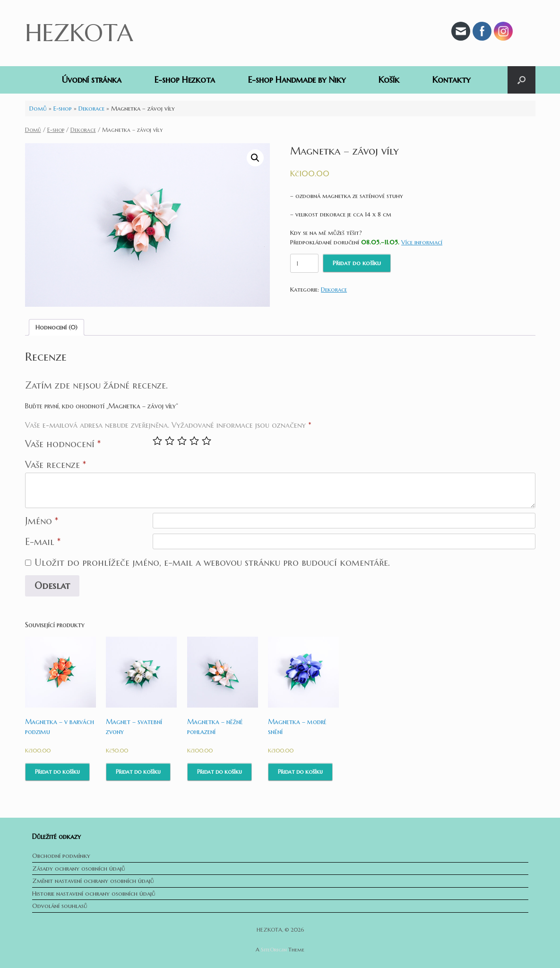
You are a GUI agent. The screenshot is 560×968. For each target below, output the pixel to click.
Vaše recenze (56, 465)
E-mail (43, 542)
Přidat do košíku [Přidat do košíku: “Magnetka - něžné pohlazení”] (220, 772)
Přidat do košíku (357, 263)
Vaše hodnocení (63, 444)
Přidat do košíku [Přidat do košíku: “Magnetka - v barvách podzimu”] (57, 772)
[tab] (56, 327)
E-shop (63, 108)
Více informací (422, 242)
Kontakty (451, 80)
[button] (521, 80)
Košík (389, 80)
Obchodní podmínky (61, 856)
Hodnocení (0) (56, 327)
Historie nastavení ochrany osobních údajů (94, 894)
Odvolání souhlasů (60, 906)
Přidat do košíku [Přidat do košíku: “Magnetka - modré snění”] (300, 772)
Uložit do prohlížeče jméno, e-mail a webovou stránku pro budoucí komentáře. (212, 563)
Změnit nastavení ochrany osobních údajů (93, 881)
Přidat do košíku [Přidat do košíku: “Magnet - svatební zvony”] (138, 772)
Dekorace (91, 108)
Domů (38, 108)
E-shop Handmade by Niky (297, 80)
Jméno (42, 521)
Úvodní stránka (92, 80)
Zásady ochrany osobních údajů (79, 869)
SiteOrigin (274, 950)
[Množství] (304, 263)
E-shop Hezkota (185, 80)
